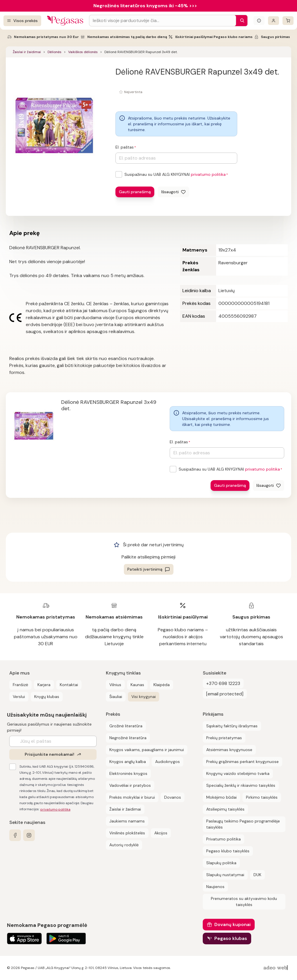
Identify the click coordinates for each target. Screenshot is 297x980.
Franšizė (20, 685)
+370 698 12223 (223, 683)
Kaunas (137, 685)
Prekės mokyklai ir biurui (132, 797)
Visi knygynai (144, 697)
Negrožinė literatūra (128, 738)
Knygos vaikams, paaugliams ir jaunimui (147, 750)
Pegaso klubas (231, 938)
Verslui (19, 697)
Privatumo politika (223, 839)
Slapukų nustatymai (225, 875)
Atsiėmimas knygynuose (229, 750)
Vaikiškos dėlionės (83, 52)
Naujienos (215, 887)
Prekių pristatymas (224, 738)
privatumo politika (208, 174)
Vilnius (115, 685)
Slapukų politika (221, 863)
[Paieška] (241, 21)
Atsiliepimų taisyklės (225, 809)
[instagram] (29, 835)
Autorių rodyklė (124, 845)
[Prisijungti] (274, 21)
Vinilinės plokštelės (127, 833)
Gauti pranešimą (135, 192)
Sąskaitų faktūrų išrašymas (232, 726)
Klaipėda (162, 685)
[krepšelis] (288, 21)
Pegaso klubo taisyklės (228, 851)
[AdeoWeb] (276, 968)
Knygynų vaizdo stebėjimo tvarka (238, 773)
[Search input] (163, 21)
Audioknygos (167, 762)
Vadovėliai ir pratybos (130, 785)
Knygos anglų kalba (128, 762)
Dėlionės (55, 52)
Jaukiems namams (127, 821)
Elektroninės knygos (128, 773)
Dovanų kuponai (232, 924)
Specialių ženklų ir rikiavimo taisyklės (241, 785)
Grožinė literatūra (126, 726)
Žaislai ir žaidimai (27, 52)
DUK (257, 875)
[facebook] (15, 835)
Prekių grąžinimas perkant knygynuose (242, 762)
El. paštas (125, 147)
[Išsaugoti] (173, 192)
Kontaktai (69, 685)
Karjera (44, 685)
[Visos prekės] (22, 21)
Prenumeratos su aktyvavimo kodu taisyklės (244, 902)
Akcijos (161, 833)
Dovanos (173, 797)
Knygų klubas (47, 697)
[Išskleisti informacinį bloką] (259, 21)
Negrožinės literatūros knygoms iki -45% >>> (145, 6)
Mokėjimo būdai (221, 797)
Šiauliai (116, 697)
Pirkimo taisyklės (262, 797)
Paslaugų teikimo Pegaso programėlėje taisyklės (243, 824)
